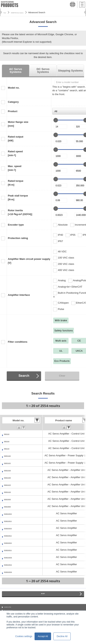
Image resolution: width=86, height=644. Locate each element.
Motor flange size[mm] (18, 124)
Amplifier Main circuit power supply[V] (29, 261)
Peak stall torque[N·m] (18, 198)
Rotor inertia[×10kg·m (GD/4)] (20, 212)
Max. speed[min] (15, 168)
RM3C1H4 (10, 434)
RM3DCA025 (12, 470)
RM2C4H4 (10, 441)
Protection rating (18, 238)
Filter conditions (18, 342)
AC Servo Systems (15, 70)
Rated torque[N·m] (16, 183)
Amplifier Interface (19, 295)
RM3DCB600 (12, 506)
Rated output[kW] (16, 139)
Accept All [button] (43, 636)
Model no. (14, 88)
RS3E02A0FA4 (13, 528)
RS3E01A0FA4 (13, 513)
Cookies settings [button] (24, 636)
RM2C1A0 (10, 448)
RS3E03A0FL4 (12, 550)
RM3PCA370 (11, 463)
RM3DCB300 (12, 499)
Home (6, 12)
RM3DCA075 (12, 485)
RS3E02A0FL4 (12, 535)
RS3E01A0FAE (13, 557)
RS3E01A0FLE (13, 564)
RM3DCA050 (12, 477)
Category (13, 102)
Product (13, 111)
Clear (62, 376)
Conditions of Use (13, 609)
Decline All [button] (62, 636)
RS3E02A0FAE (13, 572)
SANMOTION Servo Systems (28, 12)
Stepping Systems (70, 71)
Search (24, 376)
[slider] (56, 120)
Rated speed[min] (15, 153)
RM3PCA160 (11, 455)
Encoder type (16, 225)
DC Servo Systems (43, 70)
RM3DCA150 (12, 492)
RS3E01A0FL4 (12, 521)
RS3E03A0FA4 (13, 543)
